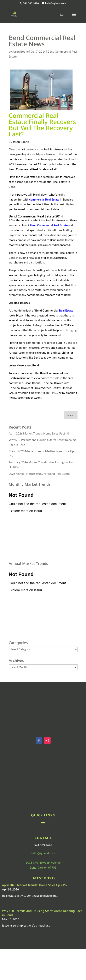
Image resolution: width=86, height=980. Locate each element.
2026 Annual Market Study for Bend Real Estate (39, 474)
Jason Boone (21, 51)
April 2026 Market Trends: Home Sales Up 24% (39, 433)
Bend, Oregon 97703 (43, 867)
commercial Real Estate (44, 199)
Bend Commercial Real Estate (49, 225)
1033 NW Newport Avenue (43, 863)
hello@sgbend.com (43, 853)
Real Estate (66, 310)
